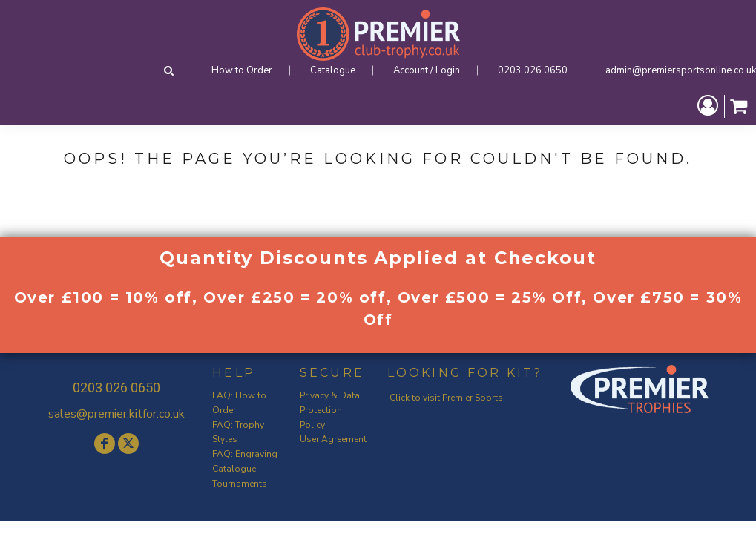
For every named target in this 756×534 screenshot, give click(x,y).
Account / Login (427, 70)
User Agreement (333, 439)
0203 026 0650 (533, 70)
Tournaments (240, 484)
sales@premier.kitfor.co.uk (116, 414)
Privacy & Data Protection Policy (330, 410)
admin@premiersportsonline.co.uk (681, 70)
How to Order (242, 70)
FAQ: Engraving (245, 454)
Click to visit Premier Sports (446, 398)
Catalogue (333, 70)
